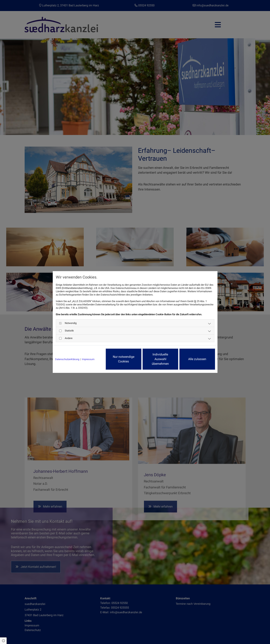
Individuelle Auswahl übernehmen (160, 359)
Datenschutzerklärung (67, 359)
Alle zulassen (197, 359)
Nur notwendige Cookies (124, 359)
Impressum (88, 359)
